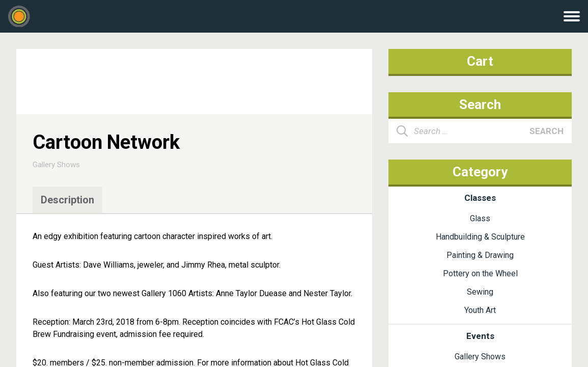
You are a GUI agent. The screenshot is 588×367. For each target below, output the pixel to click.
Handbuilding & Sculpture (480, 237)
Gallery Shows (56, 165)
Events (480, 336)
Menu (572, 16)
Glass (480, 218)
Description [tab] (67, 200)
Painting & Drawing (480, 255)
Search (547, 131)
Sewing (480, 292)
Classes (480, 198)
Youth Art (480, 310)
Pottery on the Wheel (480, 273)
